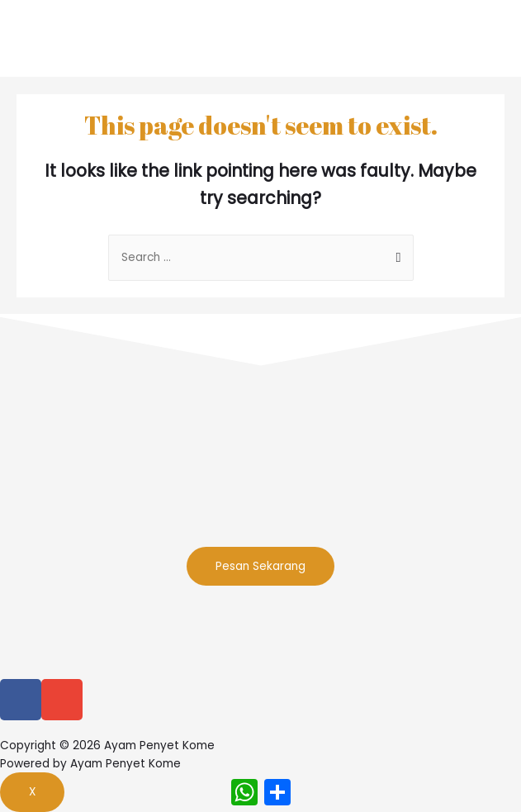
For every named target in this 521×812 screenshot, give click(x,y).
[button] (260, 567)
